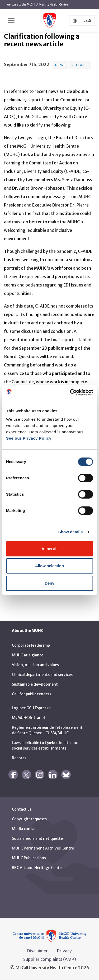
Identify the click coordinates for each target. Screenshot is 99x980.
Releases (80, 65)
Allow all (49, 549)
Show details (71, 532)
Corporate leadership (31, 645)
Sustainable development (35, 684)
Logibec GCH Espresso (31, 708)
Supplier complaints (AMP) (50, 959)
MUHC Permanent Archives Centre (43, 848)
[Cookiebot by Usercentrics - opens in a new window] (70, 393)
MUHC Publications (29, 858)
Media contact (25, 829)
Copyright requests (29, 819)
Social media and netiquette (37, 838)
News (60, 65)
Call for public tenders (32, 694)
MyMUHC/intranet (29, 718)
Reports (19, 758)
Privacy (64, 951)
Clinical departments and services (42, 675)
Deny (49, 583)
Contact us (22, 809)
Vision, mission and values (35, 665)
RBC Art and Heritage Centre (38, 868)
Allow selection (49, 566)
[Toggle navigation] (11, 21)
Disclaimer (37, 951)
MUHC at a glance (28, 655)
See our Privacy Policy (29, 438)
